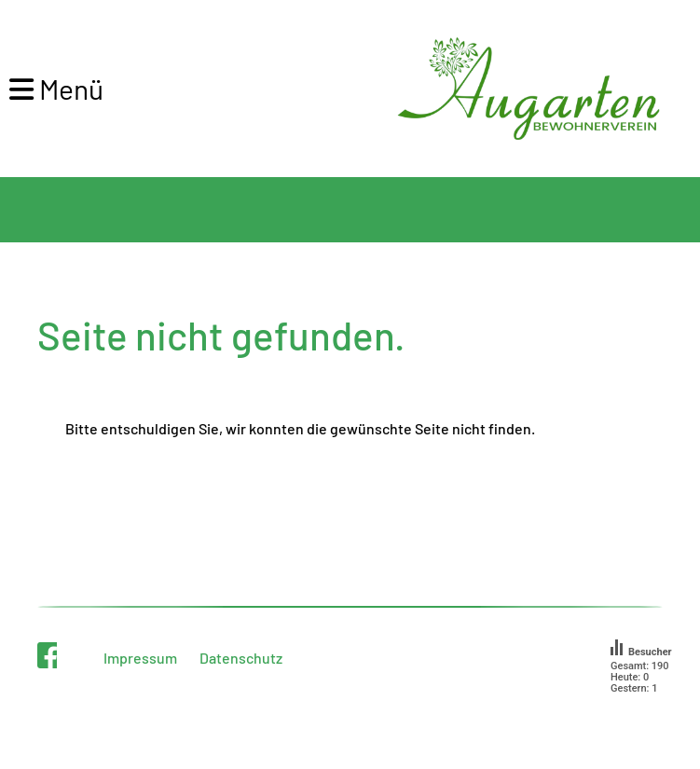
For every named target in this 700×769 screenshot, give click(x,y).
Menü (56, 89)
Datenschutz (241, 658)
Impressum (140, 658)
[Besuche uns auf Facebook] (50, 654)
